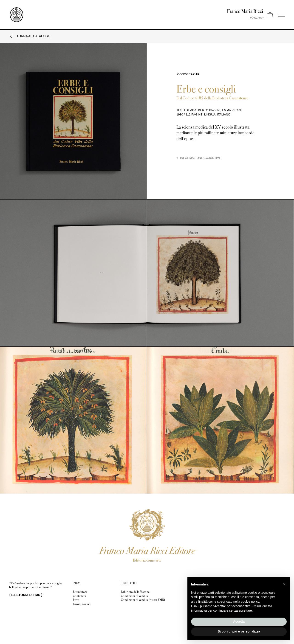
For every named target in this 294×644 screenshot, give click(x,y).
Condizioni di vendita (134, 596)
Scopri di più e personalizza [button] (239, 631)
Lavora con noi (82, 604)
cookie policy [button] (250, 602)
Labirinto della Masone (135, 592)
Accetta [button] (239, 622)
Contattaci (79, 596)
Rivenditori (80, 592)
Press (76, 600)
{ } (26, 595)
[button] (284, 584)
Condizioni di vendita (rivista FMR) (143, 600)
